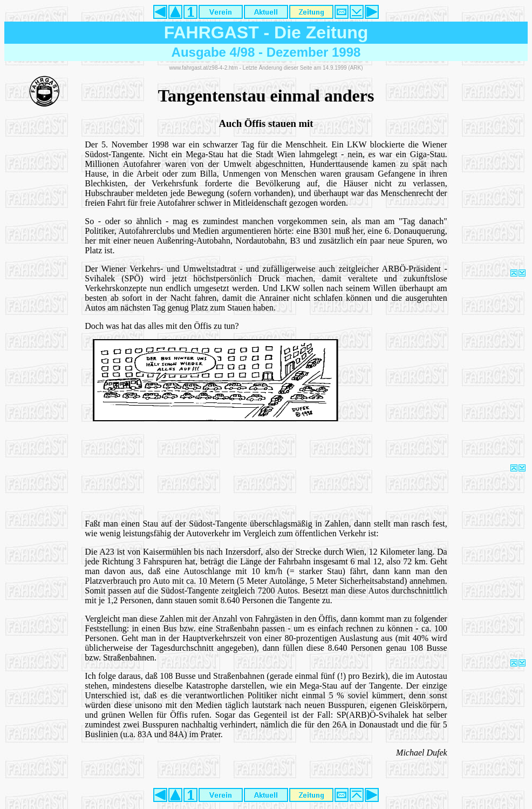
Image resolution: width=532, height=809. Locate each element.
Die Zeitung (321, 32)
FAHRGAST (212, 32)
